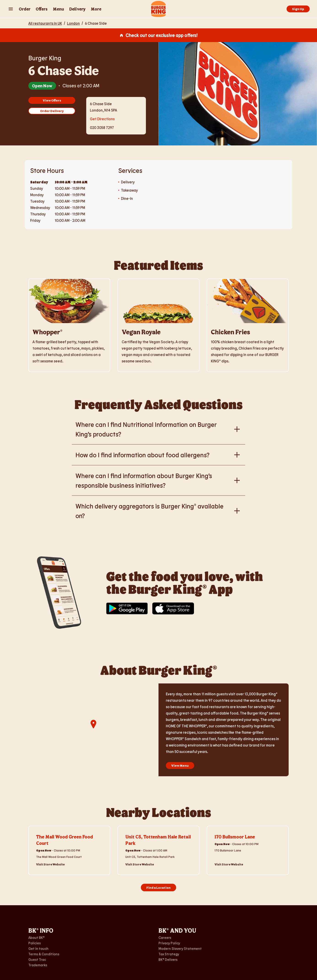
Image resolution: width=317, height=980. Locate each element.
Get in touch (38, 948)
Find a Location (158, 888)
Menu (58, 9)
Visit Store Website (50, 864)
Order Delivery (52, 111)
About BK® (36, 937)
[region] (93, 730)
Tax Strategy (169, 954)
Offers (42, 9)
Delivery (77, 9)
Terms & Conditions (44, 954)
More (96, 9)
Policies (35, 943)
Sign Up (298, 9)
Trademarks (38, 965)
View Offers (52, 100)
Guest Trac (37, 959)
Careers (165, 937)
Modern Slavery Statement (180, 948)
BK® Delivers (168, 959)
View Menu (180, 765)
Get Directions (102, 118)
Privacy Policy (169, 943)
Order (25, 9)
